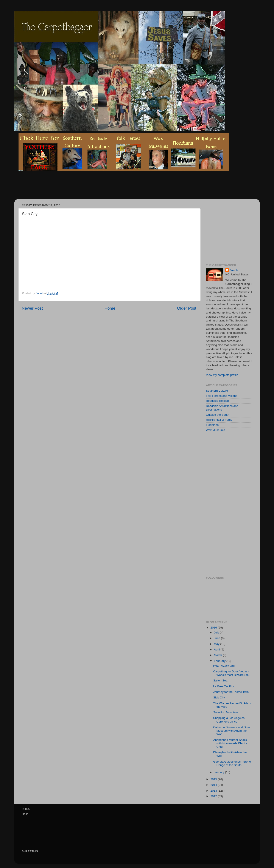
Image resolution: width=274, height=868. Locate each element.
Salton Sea (220, 680)
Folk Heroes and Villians (222, 396)
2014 (214, 785)
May (217, 644)
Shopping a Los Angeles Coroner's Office (229, 720)
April (217, 649)
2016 (214, 628)
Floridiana (212, 425)
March (218, 655)
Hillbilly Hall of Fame (219, 420)
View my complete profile (222, 375)
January (220, 772)
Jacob (234, 270)
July (217, 632)
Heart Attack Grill (224, 666)
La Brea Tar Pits (224, 686)
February (220, 661)
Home (110, 308)
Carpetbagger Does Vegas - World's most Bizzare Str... (232, 673)
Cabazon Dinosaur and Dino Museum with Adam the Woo (232, 731)
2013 (214, 791)
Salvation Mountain (226, 712)
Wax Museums (216, 430)
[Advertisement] (97, 188)
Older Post (187, 308)
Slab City (219, 697)
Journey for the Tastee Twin (231, 692)
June (217, 638)
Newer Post (32, 308)
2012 (214, 796)
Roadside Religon (217, 401)
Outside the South (218, 415)
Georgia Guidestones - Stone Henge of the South (232, 763)
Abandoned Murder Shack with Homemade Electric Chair (231, 743)
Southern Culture (217, 391)
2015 (214, 779)
